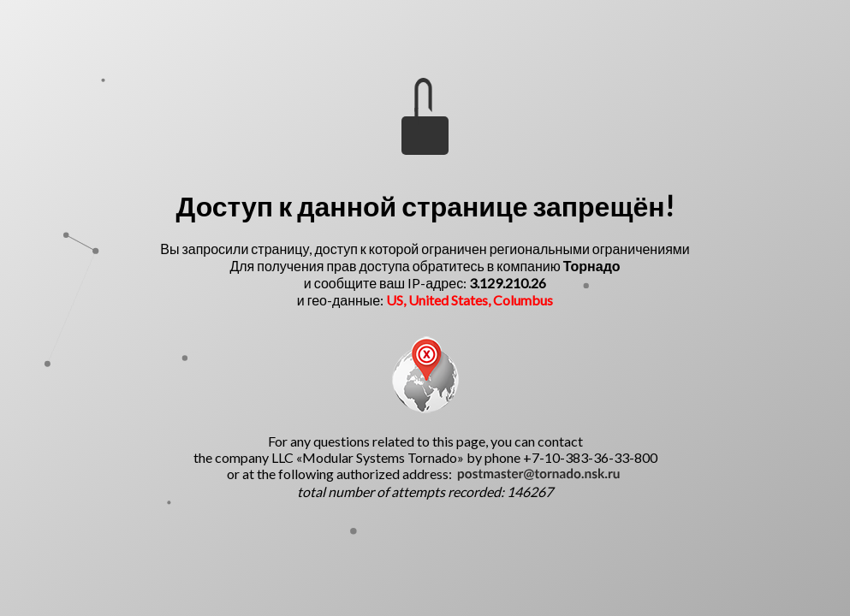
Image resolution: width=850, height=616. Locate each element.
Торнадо (592, 266)
